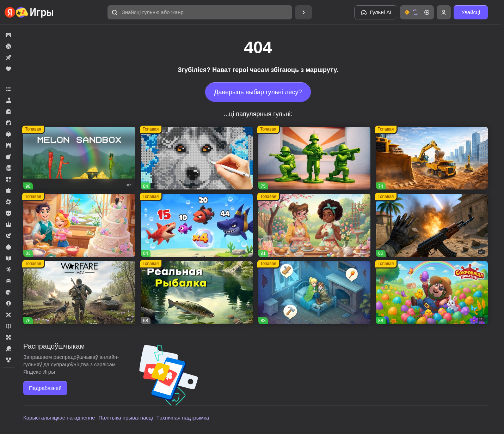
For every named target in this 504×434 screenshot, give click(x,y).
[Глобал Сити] (432, 158)
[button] (200, 12)
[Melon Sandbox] (79, 158)
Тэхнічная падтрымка (183, 418)
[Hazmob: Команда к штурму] (432, 225)
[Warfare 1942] (79, 293)
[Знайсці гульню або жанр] (200, 12)
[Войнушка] (314, 158)
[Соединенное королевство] (197, 225)
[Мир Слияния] (314, 293)
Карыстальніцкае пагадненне (59, 418)
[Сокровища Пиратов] (432, 293)
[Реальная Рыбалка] (197, 293)
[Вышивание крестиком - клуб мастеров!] (197, 158)
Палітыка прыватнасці (126, 418)
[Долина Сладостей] (79, 225)
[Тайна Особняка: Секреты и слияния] (314, 225)
